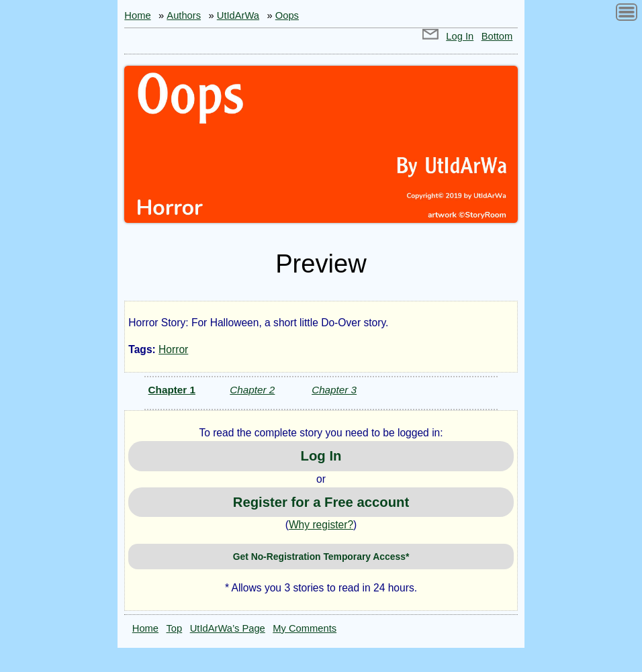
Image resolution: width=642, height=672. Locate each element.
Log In (460, 36)
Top (175, 628)
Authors (184, 15)
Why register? (321, 525)
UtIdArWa (238, 15)
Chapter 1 (172, 390)
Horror (173, 349)
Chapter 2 (252, 390)
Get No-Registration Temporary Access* (321, 557)
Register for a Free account (321, 502)
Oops (287, 15)
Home (137, 15)
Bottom (497, 36)
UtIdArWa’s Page (228, 628)
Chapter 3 (334, 390)
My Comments (305, 628)
